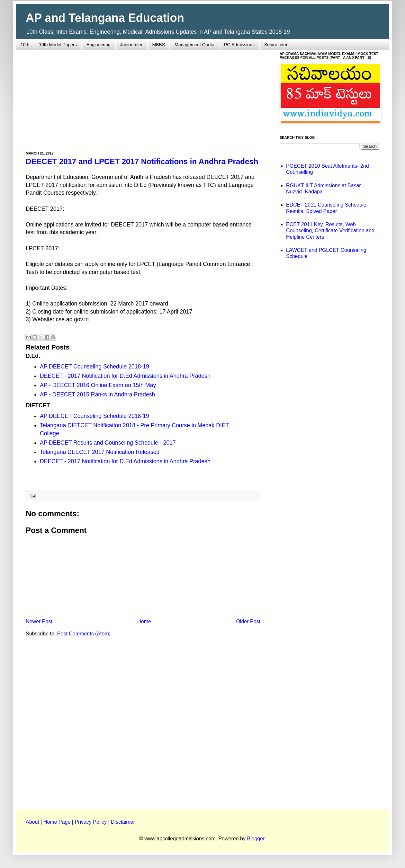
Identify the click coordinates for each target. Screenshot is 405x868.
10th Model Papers (58, 45)
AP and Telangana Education (105, 18)
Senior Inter (276, 45)
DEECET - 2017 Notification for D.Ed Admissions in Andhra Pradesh (125, 376)
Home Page (57, 822)
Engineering (99, 45)
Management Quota (194, 45)
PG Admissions (239, 45)
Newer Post (39, 621)
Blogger (256, 839)
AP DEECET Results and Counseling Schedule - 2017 (108, 443)
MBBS (159, 45)
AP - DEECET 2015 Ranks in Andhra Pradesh (97, 394)
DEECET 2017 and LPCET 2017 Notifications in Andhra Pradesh (142, 161)
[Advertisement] (143, 97)
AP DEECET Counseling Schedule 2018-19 (94, 367)
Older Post (248, 621)
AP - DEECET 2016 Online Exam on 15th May (98, 385)
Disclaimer (123, 822)
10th (25, 45)
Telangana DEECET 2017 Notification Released (100, 452)
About (32, 822)
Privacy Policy (91, 822)
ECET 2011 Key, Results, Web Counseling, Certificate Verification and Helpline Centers (330, 230)
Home (144, 621)
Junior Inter (131, 45)
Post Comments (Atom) (84, 634)
